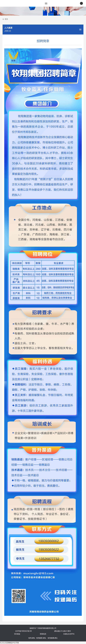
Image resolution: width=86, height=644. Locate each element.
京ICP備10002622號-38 (23, 631)
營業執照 (43, 634)
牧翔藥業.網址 (41, 638)
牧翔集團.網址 (53, 638)
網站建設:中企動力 (61, 631)
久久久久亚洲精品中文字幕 (9, 643)
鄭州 (69, 631)
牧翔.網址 (32, 638)
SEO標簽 (17, 634)
